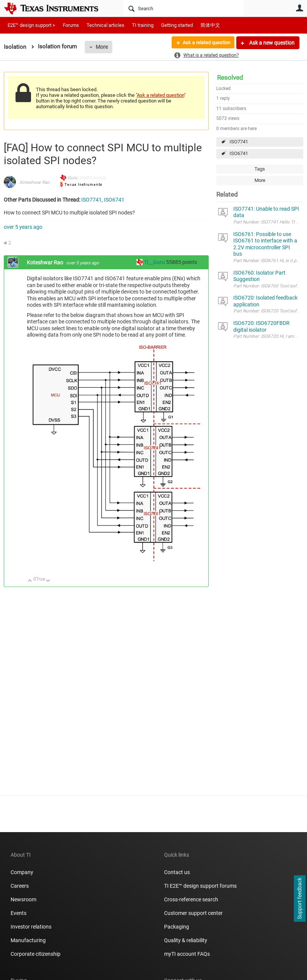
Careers (20, 886)
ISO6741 (239, 153)
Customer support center (193, 913)
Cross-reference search (191, 899)
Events (19, 913)
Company (22, 872)
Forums (71, 25)
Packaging (177, 927)
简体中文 (210, 25)
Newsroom (23, 899)
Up (30, 581)
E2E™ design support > (31, 25)
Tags (260, 169)
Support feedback (299, 899)
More (102, 47)
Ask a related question (204, 43)
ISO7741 (239, 142)
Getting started (177, 25)
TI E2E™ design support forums (200, 886)
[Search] (183, 8)
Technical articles (105, 25)
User (299, 8)
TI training (143, 25)
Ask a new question (271, 43)
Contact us (177, 872)
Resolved (230, 78)
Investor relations (31, 927)
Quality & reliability (186, 940)
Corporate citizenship (36, 954)
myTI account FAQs (187, 954)
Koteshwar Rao (35, 182)
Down (48, 581)
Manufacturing (28, 940)
